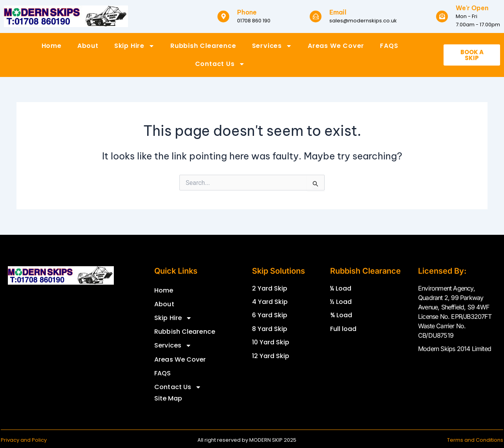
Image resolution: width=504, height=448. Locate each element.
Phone (247, 12)
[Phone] (223, 16)
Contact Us (220, 64)
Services (272, 46)
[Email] (316, 16)
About (88, 46)
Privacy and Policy (24, 440)
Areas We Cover (336, 46)
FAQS (389, 46)
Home (52, 46)
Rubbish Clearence (203, 46)
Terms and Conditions (475, 440)
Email (338, 12)
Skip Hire (134, 46)
